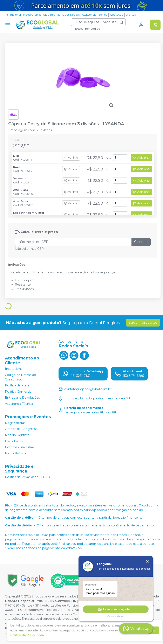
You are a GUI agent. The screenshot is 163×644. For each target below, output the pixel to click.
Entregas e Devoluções (22, 398)
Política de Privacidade (27, 635)
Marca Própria (16, 453)
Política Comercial (19, 392)
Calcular (141, 242)
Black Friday (14, 441)
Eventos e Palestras (20, 447)
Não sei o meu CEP (29, 249)
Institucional (13, 15)
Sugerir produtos (143, 323)
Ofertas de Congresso (21, 429)
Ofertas (131, 15)
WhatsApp (116, 15)
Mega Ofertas (32, 15)
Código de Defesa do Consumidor (21, 377)
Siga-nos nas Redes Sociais (61, 15)
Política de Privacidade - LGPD (28, 477)
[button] (116, 609)
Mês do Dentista (17, 435)
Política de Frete (17, 385)
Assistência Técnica (95, 15)
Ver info (71, 158)
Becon (121, 616)
